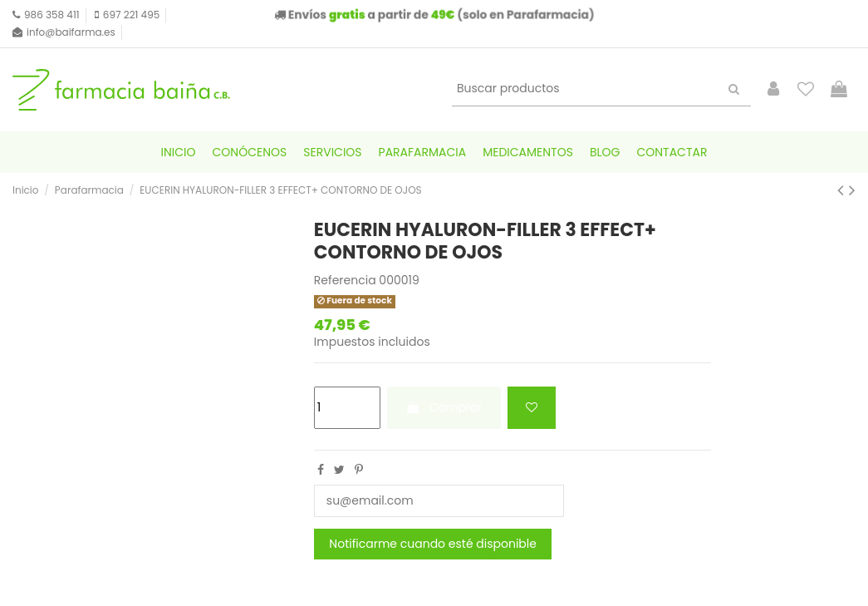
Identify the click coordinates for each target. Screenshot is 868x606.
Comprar (444, 407)
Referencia (345, 281)
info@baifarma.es (71, 32)
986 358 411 (52, 15)
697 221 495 (131, 15)
